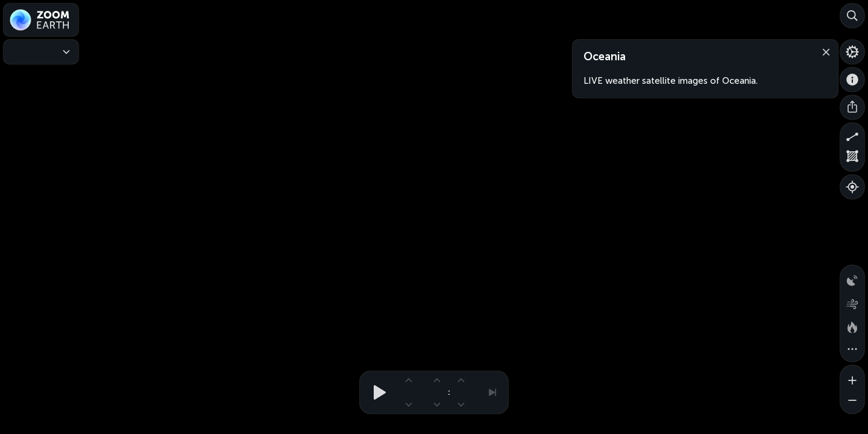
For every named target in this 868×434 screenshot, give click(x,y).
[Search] (852, 16)
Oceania (605, 57)
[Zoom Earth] (41, 20)
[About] (852, 80)
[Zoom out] (852, 401)
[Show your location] (852, 187)
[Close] (823, 51)
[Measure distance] (852, 135)
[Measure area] (852, 159)
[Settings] (852, 52)
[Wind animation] (852, 301)
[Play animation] (376, 392)
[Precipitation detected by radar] (852, 277)
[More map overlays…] (852, 350)
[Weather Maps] (41, 52)
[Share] (852, 107)
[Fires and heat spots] (852, 325)
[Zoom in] (852, 377)
